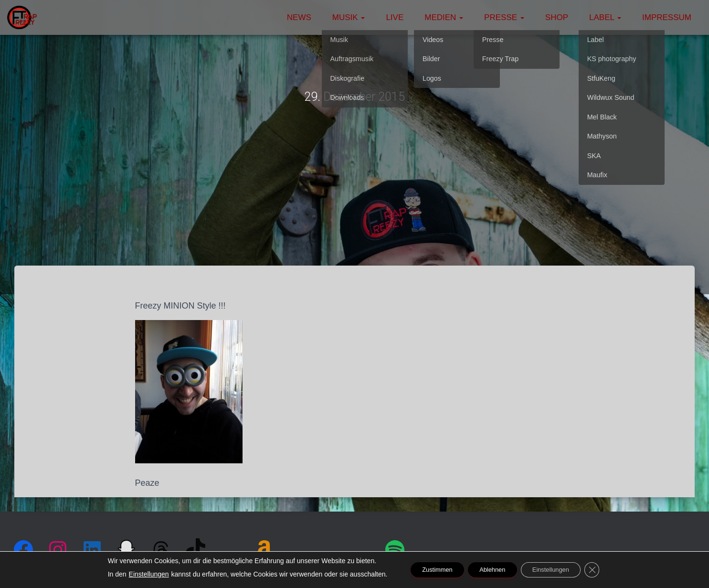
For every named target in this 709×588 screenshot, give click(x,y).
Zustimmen (428, 570)
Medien (444, 17)
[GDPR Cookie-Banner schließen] (604, 570)
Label (605, 17)
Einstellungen (135, 574)
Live (395, 17)
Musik (349, 17)
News (299, 17)
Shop (557, 17)
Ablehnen (491, 570)
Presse (504, 17)
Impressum (667, 17)
